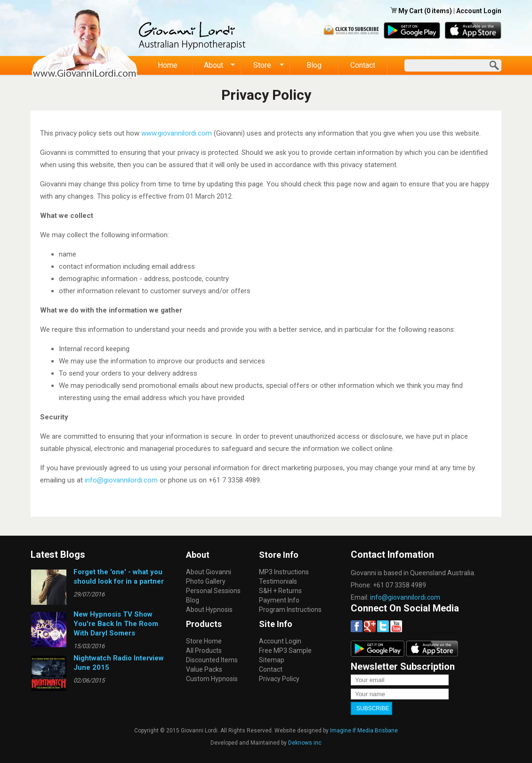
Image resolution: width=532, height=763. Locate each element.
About (214, 65)
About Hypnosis (209, 610)
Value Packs (204, 669)
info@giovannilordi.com (121, 480)
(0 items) (438, 11)
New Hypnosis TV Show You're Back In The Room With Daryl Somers (116, 624)
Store (262, 65)
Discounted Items (212, 660)
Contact (363, 65)
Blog (314, 65)
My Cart (411, 11)
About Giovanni (209, 572)
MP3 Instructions (284, 572)
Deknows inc (305, 743)
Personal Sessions (213, 591)
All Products (204, 651)
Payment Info (279, 600)
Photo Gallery (206, 581)
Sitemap (272, 660)
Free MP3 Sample (285, 651)
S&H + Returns (280, 591)
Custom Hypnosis (212, 679)
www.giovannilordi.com (177, 133)
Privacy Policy (279, 679)
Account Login (479, 11)
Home (168, 65)
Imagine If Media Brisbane (364, 731)
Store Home (204, 641)
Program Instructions (290, 610)
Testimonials (278, 581)
